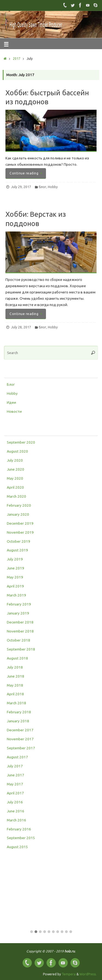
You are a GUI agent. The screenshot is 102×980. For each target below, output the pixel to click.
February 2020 (19, 505)
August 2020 (17, 451)
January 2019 (18, 613)
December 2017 (20, 730)
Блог (43, 187)
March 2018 (16, 703)
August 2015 (17, 847)
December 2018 (20, 622)
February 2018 (19, 712)
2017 (17, 59)
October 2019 (18, 541)
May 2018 (15, 685)
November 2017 (20, 739)
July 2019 (15, 559)
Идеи (11, 402)
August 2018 (17, 658)
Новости (14, 411)
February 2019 (19, 604)
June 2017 (16, 775)
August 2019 (17, 550)
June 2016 (16, 811)
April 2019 (15, 586)
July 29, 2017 (21, 187)
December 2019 (20, 523)
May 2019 (15, 577)
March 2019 (16, 595)
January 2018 (18, 721)
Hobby (53, 187)
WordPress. (88, 974)
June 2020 (16, 469)
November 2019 (20, 532)
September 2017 (21, 748)
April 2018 (15, 694)
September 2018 (21, 649)
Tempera (69, 974)
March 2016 (16, 820)
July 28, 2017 (21, 327)
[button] (32, 932)
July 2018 (15, 667)
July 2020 (15, 460)
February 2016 (19, 829)
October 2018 (18, 640)
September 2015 (21, 838)
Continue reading (27, 173)
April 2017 (15, 793)
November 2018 (20, 631)
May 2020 (15, 478)
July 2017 (15, 766)
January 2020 (18, 514)
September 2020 (21, 442)
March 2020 (16, 496)
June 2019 (16, 568)
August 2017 (17, 757)
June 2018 (16, 676)
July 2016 (15, 802)
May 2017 (15, 784)
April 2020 (15, 487)
